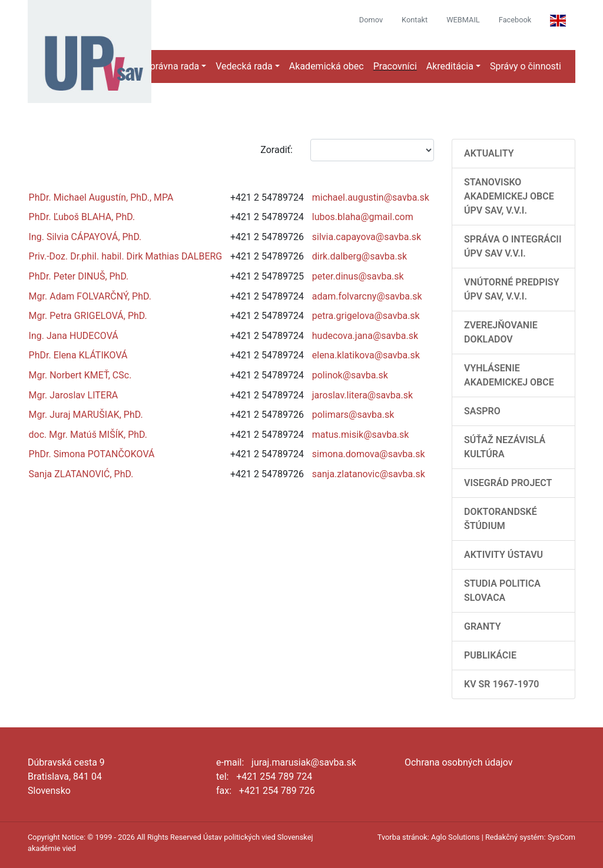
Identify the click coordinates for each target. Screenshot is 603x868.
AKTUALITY (489, 153)
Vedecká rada (244, 66)
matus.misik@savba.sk (361, 435)
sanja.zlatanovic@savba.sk (369, 474)
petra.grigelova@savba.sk (366, 316)
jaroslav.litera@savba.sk (362, 395)
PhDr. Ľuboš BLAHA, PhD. (82, 217)
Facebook (515, 20)
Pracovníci (395, 66)
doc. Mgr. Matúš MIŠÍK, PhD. (88, 435)
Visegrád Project (508, 483)
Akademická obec (327, 66)
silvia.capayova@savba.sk (367, 237)
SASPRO (482, 411)
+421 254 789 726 (277, 791)
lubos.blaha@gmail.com (363, 217)
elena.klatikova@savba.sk (366, 355)
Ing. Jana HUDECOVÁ (74, 336)
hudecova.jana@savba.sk (365, 336)
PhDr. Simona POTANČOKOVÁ (92, 454)
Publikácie (490, 655)
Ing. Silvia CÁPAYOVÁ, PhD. (85, 237)
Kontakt (415, 20)
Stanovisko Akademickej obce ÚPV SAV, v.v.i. (509, 196)
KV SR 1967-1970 (501, 684)
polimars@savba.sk (353, 415)
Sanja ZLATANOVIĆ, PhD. (81, 474)
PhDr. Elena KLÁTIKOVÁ (78, 355)
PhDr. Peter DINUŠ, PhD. (79, 276)
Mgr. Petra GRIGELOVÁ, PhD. (88, 316)
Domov (371, 20)
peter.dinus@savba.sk (358, 276)
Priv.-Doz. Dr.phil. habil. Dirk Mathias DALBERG (126, 256)
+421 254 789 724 (274, 776)
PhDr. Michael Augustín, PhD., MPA (101, 197)
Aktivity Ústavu (503, 555)
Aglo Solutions (455, 837)
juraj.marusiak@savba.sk (304, 762)
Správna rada (172, 66)
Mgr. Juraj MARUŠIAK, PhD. (86, 415)
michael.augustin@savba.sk (371, 197)
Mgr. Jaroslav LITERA (74, 395)
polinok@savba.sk (350, 375)
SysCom (561, 837)
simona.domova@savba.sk (369, 454)
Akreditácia (450, 66)
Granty (483, 626)
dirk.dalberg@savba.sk (360, 256)
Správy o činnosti (526, 66)
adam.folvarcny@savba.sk (367, 296)
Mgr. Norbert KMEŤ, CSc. (80, 375)
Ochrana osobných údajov (459, 762)
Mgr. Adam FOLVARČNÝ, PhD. (90, 296)
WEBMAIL (463, 20)
